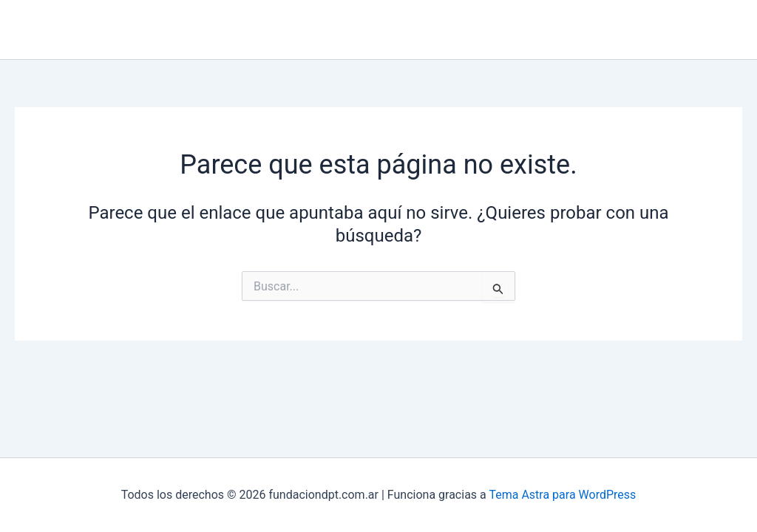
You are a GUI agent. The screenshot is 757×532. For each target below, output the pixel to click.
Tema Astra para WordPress (562, 495)
